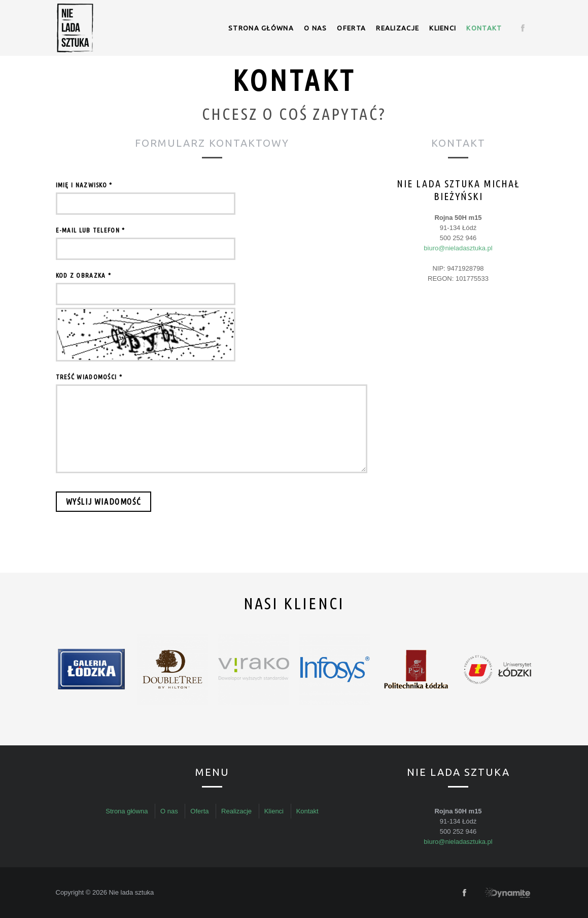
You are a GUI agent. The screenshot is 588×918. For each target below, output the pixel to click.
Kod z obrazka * (84, 275)
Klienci (443, 28)
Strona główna (261, 28)
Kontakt (484, 28)
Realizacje (397, 28)
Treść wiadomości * (89, 377)
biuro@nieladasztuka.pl (458, 248)
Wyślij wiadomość (104, 502)
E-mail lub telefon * (91, 230)
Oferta (351, 28)
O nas (316, 28)
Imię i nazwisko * (84, 185)
